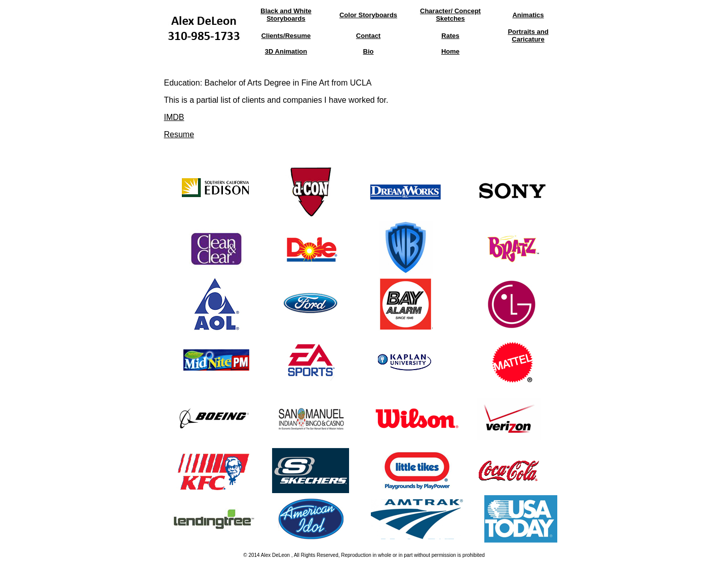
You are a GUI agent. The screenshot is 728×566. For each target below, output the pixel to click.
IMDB (174, 117)
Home (450, 51)
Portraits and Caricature (528, 35)
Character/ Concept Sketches (450, 15)
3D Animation (286, 51)
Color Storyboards (368, 15)
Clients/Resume (286, 36)
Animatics (528, 15)
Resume (179, 134)
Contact (368, 36)
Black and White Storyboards (286, 15)
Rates (450, 36)
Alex (266, 555)
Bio (369, 51)
